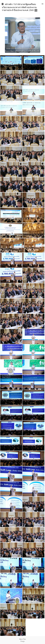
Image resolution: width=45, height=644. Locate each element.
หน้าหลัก (8, 4)
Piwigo (23, 641)
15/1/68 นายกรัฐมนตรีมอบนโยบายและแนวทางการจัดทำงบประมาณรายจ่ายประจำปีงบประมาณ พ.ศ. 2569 (19, 7)
